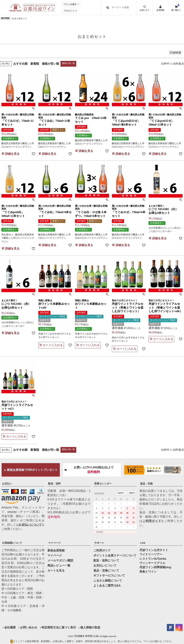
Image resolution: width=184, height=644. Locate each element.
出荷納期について (12, 543)
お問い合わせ (29, 627)
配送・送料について (106, 560)
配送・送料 (54, 484)
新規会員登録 (56, 550)
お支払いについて (30, 525)
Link (143, 543)
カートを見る (56, 570)
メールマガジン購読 (60, 560)
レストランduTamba (153, 559)
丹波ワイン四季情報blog (155, 567)
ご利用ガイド (152, 521)
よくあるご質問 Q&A (107, 586)
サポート (99, 543)
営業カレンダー (103, 484)
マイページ (54, 543)
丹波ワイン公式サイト (154, 550)
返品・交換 (146, 484)
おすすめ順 (20, 64)
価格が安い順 (50, 64)
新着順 (35, 64)
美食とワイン (148, 572)
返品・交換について (106, 570)
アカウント (69, 11)
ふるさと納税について (108, 581)
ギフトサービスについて (109, 575)
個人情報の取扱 (90, 627)
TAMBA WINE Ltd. (86, 636)
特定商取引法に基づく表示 (59, 627)
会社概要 (10, 627)
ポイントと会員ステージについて (115, 555)
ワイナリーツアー (151, 554)
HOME (5, 18)
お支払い (7, 484)
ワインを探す (70, 4)
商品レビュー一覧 (59, 565)
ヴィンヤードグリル (152, 563)
